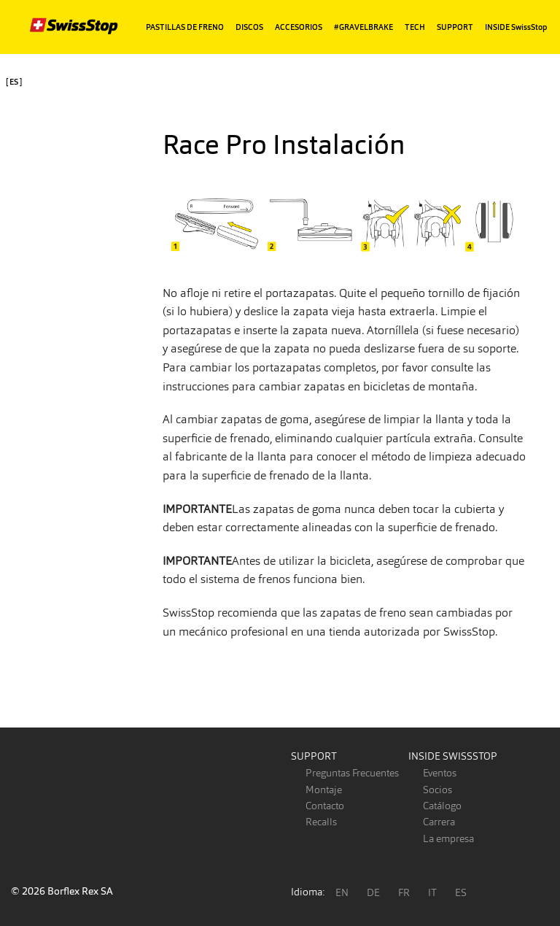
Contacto (325, 806)
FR (404, 892)
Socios (437, 790)
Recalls (321, 822)
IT (432, 892)
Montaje (324, 790)
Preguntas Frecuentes (352, 773)
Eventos (440, 773)
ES (461, 892)
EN (342, 892)
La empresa (448, 838)
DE (373, 892)
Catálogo (442, 806)
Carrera (439, 822)
